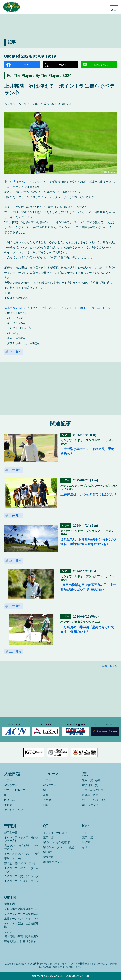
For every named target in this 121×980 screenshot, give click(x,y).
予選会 (8, 805)
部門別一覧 (11, 833)
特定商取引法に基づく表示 (20, 941)
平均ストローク (13, 859)
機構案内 (9, 904)
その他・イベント (15, 810)
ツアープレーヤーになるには (21, 914)
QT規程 (47, 852)
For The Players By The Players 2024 (39, 76)
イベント (87, 847)
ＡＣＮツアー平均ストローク (21, 881)
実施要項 (48, 857)
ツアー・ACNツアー (16, 790)
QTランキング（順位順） (58, 842)
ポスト (63, 65)
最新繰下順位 (90, 795)
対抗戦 (86, 842)
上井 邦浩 (15, 352)
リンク (8, 932)
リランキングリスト (94, 790)
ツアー (8, 780)
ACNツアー (11, 785)
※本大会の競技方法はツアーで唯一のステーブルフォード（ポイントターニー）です (58, 308)
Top (84, 833)
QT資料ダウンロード (55, 862)
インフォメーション (55, 833)
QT (6, 795)
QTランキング (90, 805)
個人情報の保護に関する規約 (21, 936)
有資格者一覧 (90, 785)
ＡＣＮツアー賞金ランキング (21, 876)
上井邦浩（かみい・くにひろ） (24, 182)
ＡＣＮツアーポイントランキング (21, 870)
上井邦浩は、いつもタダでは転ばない (87, 494)
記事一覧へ (108, 666)
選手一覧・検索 (91, 780)
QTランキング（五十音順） (59, 847)
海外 (46, 795)
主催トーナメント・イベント (21, 919)
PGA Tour (10, 800)
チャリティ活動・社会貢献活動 (21, 925)
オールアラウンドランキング (21, 854)
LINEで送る (101, 65)
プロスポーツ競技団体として (21, 909)
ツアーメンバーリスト (95, 800)
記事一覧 (48, 837)
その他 (47, 800)
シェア (25, 65)
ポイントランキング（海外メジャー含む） (21, 839)
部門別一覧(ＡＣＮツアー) (20, 863)
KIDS (46, 805)
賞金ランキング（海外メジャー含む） (21, 847)
